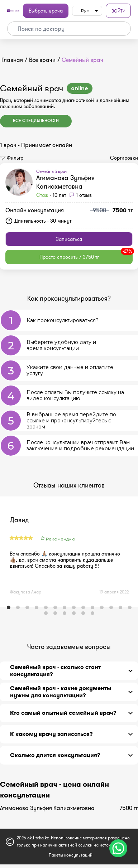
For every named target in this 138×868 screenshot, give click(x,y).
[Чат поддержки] (118, 848)
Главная (12, 60)
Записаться (69, 239)
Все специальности (36, 121)
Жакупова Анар (25, 592)
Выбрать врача (46, 11)
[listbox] (87, 11)
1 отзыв (84, 195)
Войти (118, 11)
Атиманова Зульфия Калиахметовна (65, 182)
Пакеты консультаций (71, 855)
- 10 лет (51, 195)
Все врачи (42, 60)
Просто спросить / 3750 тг (86, 255)
